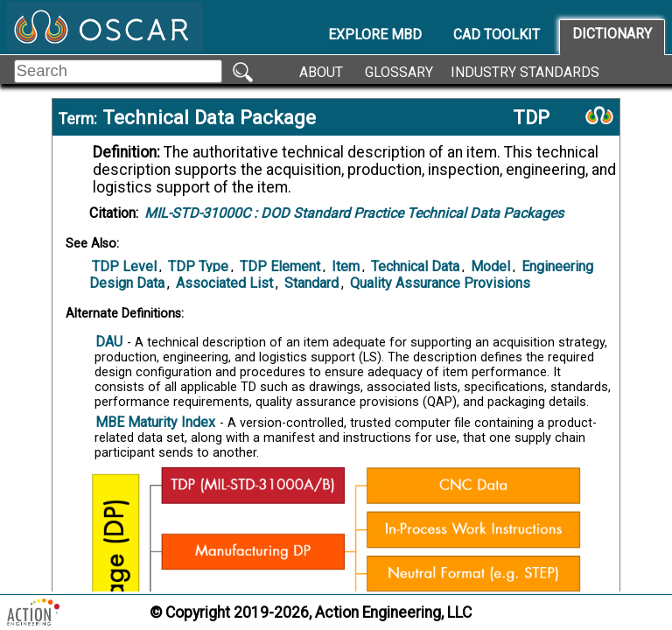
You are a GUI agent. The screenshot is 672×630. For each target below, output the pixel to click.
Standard (311, 283)
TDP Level (124, 266)
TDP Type (198, 266)
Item (346, 266)
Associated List (224, 283)
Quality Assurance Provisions (440, 283)
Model (490, 266)
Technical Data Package (209, 117)
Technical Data (415, 266)
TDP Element (280, 266)
